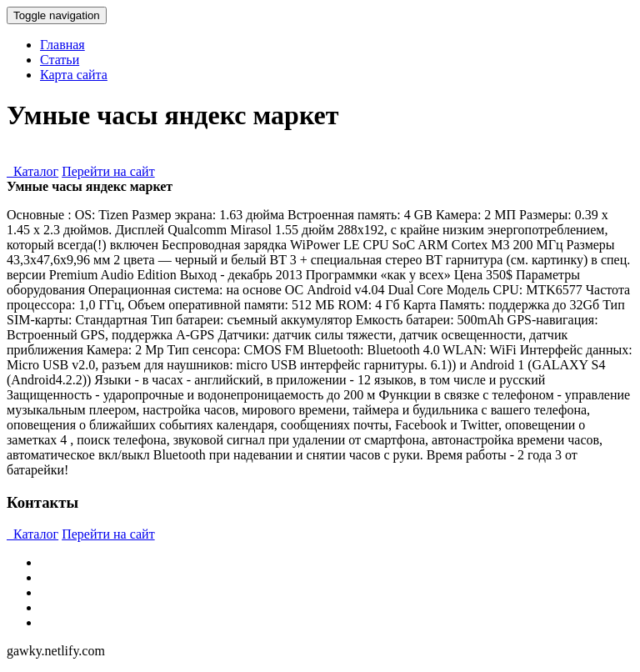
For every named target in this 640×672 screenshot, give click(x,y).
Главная (62, 45)
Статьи (60, 60)
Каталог (32, 171)
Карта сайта (74, 75)
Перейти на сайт (108, 171)
